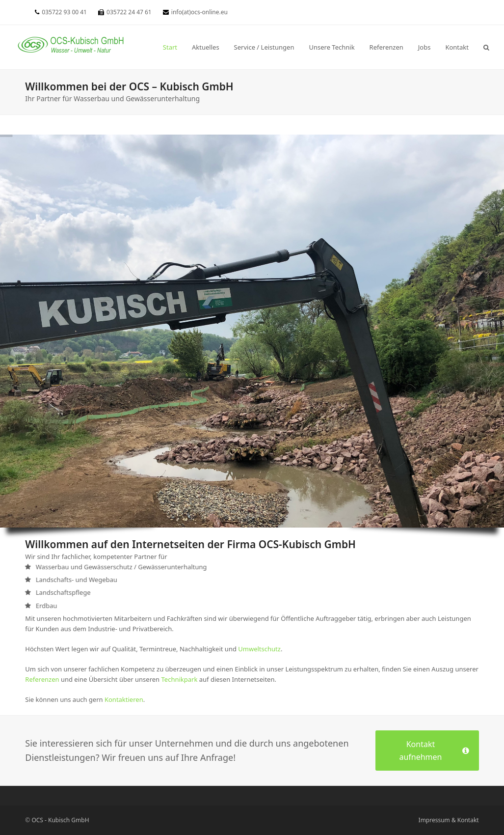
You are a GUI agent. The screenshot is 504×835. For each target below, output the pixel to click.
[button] (486, 47)
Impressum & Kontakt (449, 820)
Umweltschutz (259, 649)
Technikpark (180, 679)
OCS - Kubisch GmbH (60, 820)
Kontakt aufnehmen (434, 751)
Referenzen (42, 679)
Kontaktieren (124, 699)
